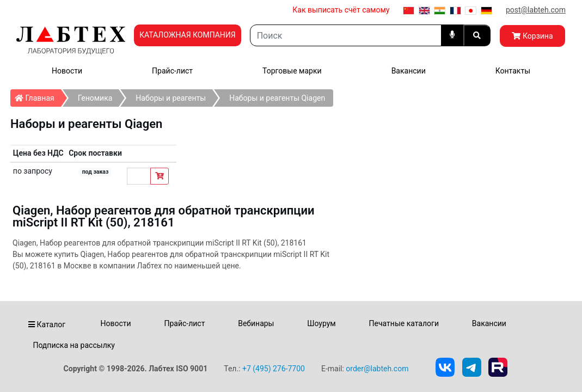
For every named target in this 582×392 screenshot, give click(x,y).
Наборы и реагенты (171, 98)
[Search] (346, 35)
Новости (67, 71)
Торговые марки (292, 71)
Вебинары (256, 323)
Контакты (513, 71)
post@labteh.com (536, 10)
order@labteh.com (377, 369)
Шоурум (321, 323)
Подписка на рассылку (74, 345)
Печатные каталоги (404, 323)
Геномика (95, 98)
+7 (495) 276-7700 (274, 369)
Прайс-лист (172, 71)
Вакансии (409, 71)
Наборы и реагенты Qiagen (277, 98)
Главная (38, 96)
